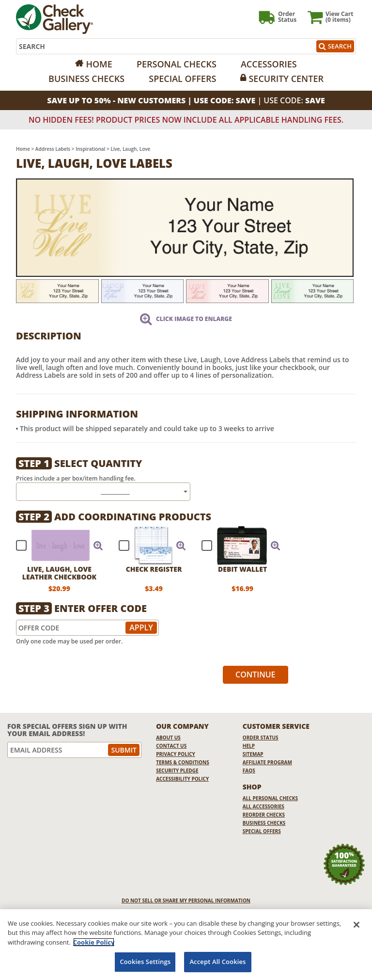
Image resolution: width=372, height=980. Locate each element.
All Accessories (263, 806)
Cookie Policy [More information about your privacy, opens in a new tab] (94, 942)
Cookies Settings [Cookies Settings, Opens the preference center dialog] (145, 962)
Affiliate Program (267, 762)
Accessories (269, 64)
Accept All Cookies (217, 962)
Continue (256, 675)
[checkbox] (55, 546)
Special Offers (182, 79)
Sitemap (253, 754)
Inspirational (90, 149)
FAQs (249, 771)
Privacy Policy (176, 754)
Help (249, 746)
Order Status (261, 738)
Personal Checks (177, 64)
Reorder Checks (264, 815)
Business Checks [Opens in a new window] (86, 79)
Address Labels (53, 149)
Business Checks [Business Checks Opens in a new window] (264, 823)
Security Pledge (177, 771)
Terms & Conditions (183, 762)
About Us (168, 738)
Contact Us (171, 746)
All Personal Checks (270, 798)
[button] (98, 546)
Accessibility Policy (182, 779)
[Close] (356, 925)
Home (99, 64)
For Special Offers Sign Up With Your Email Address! (67, 730)
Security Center (286, 79)
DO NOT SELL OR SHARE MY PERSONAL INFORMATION (186, 900)
